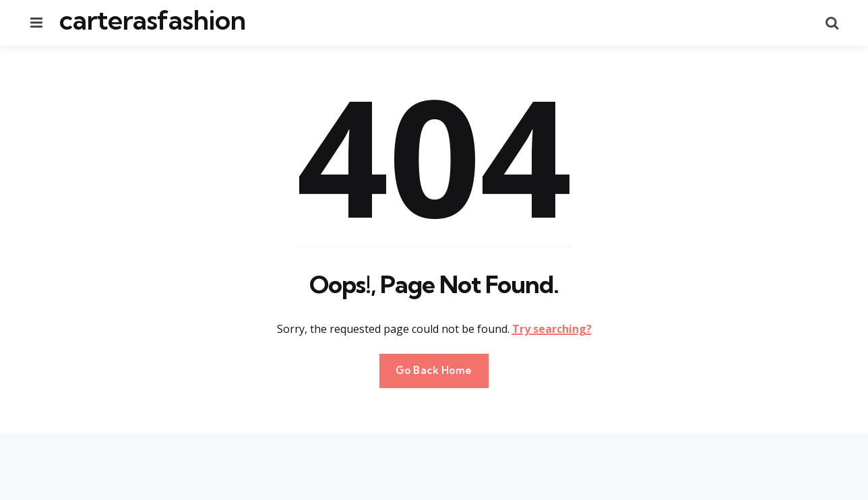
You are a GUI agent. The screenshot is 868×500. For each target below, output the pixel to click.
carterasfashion (152, 20)
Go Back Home (434, 370)
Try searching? (552, 329)
